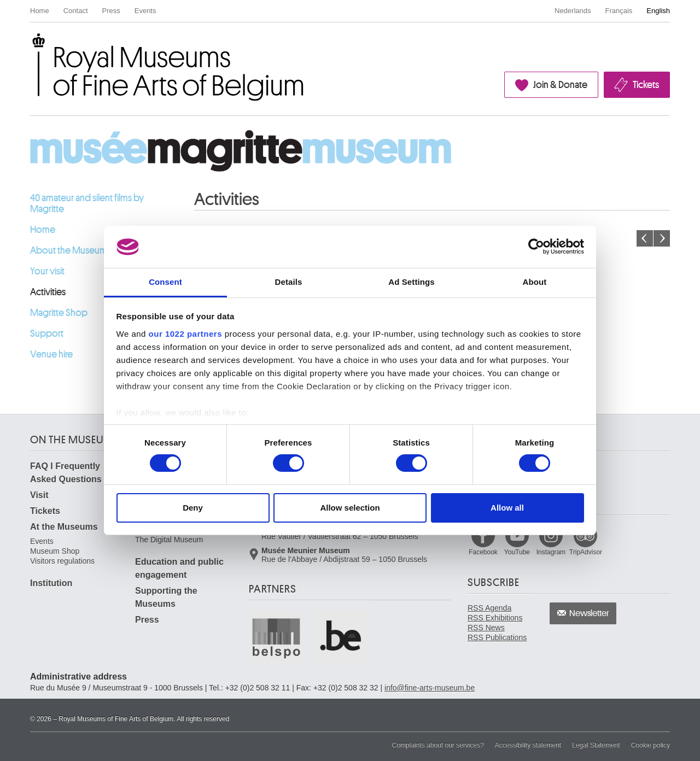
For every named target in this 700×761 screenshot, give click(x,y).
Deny (193, 508)
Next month (662, 238)
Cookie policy (651, 745)
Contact (76, 11)
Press (111, 11)
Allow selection (350, 508)
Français (619, 11)
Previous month (645, 238)
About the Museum (69, 250)
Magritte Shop (59, 313)
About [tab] (535, 282)
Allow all (507, 508)
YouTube (517, 552)
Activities (48, 292)
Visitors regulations (62, 561)
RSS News (486, 628)
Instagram (551, 552)
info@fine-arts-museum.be (430, 688)
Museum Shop (55, 551)
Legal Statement (596, 745)
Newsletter (589, 613)
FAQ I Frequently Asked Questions (66, 473)
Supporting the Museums (166, 597)
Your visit (47, 271)
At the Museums (64, 527)
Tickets (646, 85)
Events (145, 11)
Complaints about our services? (438, 745)
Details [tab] (289, 282)
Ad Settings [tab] (411, 282)
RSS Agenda (489, 608)
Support (47, 333)
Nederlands (573, 11)
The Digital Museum (169, 540)
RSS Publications (497, 637)
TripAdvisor (586, 552)
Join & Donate (560, 85)
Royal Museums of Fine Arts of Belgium (30, 46)
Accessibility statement (528, 745)
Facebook (483, 552)
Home (40, 11)
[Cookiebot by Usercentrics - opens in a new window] (536, 247)
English (658, 11)
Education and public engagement (179, 568)
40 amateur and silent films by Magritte (87, 203)
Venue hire (51, 354)
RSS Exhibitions (495, 618)
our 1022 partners (185, 334)
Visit (39, 495)
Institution (51, 583)
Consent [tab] (165, 282)
